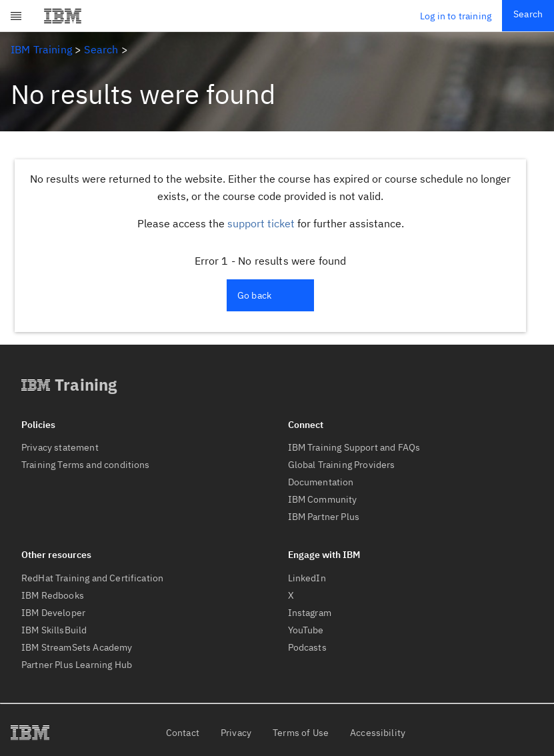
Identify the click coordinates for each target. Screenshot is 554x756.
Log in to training (456, 16)
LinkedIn (307, 578)
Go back (254, 295)
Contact (183, 733)
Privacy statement (60, 447)
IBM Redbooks (53, 595)
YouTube (306, 630)
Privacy (236, 733)
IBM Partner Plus (324, 517)
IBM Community (323, 499)
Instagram (310, 613)
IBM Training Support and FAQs (354, 447)
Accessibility (378, 733)
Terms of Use (301, 733)
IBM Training (41, 49)
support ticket (261, 223)
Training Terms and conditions (86, 465)
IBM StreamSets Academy (77, 647)
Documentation (321, 482)
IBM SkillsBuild (54, 630)
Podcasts (307, 647)
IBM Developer (53, 613)
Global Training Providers (342, 465)
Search (528, 14)
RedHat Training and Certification (92, 578)
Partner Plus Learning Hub (77, 665)
